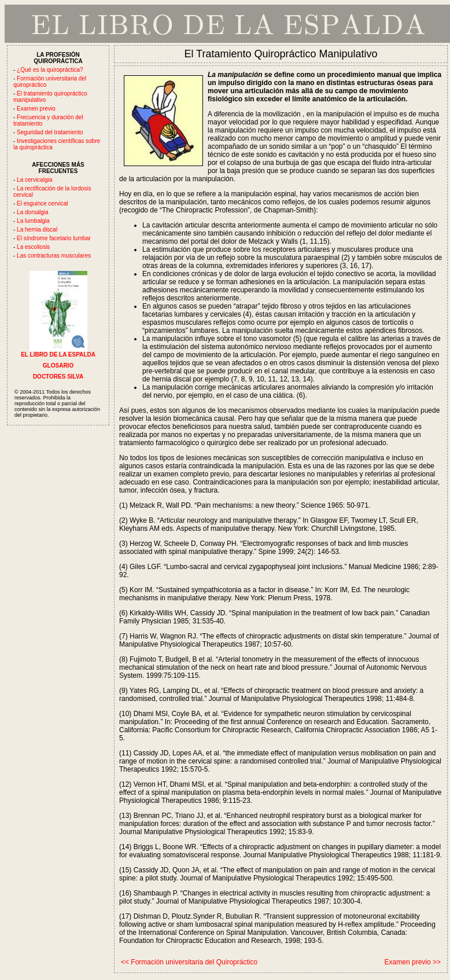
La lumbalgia (33, 221)
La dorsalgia (32, 212)
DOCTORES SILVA (58, 377)
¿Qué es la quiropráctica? (50, 70)
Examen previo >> (413, 962)
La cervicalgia (34, 180)
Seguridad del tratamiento (50, 132)
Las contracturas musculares (54, 256)
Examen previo (36, 109)
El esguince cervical (42, 203)
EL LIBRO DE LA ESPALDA (58, 352)
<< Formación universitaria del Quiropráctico (189, 962)
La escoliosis (33, 247)
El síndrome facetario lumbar (54, 238)
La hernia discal (37, 230)
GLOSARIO (58, 366)
